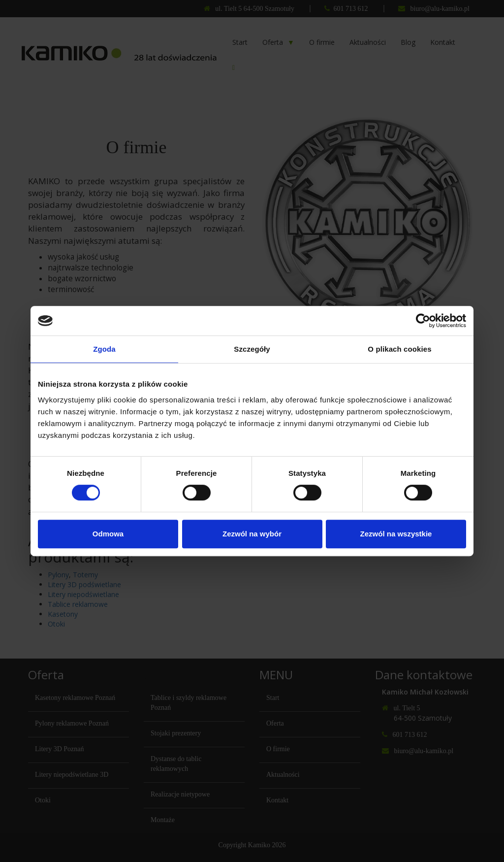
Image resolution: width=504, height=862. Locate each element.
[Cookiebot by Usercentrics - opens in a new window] (423, 321)
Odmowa (108, 534)
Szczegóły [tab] (252, 349)
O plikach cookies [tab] (399, 349)
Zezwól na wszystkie (396, 534)
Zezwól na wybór (252, 534)
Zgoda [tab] (104, 349)
